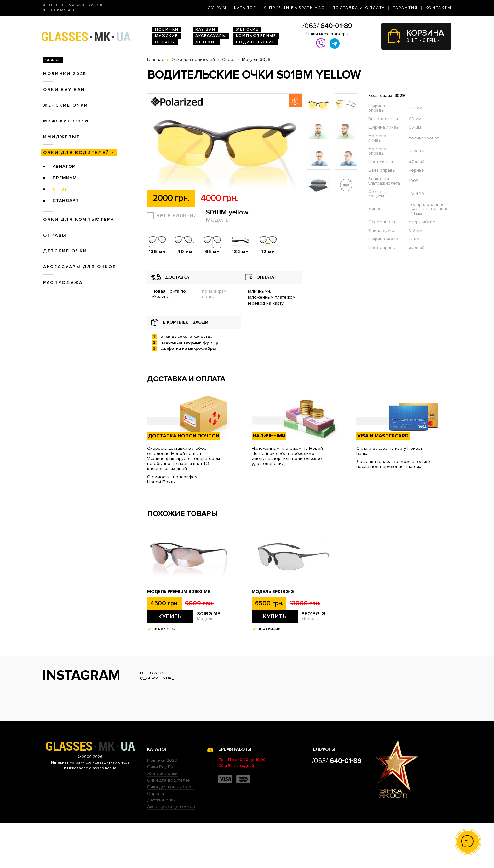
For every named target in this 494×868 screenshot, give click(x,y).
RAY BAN (205, 29)
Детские (206, 42)
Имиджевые (62, 137)
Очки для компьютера (79, 219)
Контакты (439, 8)
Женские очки (66, 105)
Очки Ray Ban (161, 812)
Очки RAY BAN (64, 89)
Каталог (245, 8)
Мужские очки (66, 121)
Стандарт (66, 200)
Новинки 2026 (162, 806)
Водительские (256, 42)
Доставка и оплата (359, 8)
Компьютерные (256, 36)
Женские (247, 29)
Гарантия (405, 8)
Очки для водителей (76, 152)
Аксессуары (211, 36)
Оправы (165, 42)
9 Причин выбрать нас (294, 8)
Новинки (167, 29)
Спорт (62, 189)
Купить (170, 616)
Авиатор (64, 166)
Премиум (65, 178)
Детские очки (65, 251)
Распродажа (63, 282)
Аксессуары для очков (80, 267)
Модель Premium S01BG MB (179, 592)
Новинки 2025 (65, 74)
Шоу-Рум (215, 8)
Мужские (167, 36)
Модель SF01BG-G (273, 592)
